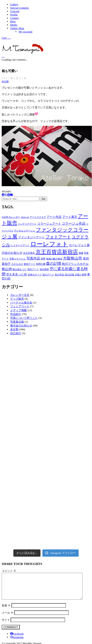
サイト (6, 625)
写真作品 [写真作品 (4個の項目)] (33, 258)
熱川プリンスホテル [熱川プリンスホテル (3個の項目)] (75, 264)
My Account (26, 32)
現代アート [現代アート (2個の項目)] (33, 269)
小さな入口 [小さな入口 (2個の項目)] (17, 264)
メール (8, 618)
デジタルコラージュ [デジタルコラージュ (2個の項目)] (24, 231)
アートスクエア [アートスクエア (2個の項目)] (38, 217)
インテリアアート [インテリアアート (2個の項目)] (27, 224)
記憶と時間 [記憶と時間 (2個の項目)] (81, 275)
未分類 (5, 81)
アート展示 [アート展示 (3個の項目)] (70, 217)
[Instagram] (17, 642)
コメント (9, 571)
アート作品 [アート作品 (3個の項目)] (54, 217)
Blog (13, 21)
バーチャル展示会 (21, 303)
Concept (15, 11)
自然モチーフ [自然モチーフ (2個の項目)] (35, 275)
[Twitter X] (6, 195)
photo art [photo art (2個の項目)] (25, 217)
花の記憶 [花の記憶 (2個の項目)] (69, 275)
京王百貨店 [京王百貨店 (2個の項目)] (29, 253)
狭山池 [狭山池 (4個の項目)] (7, 269)
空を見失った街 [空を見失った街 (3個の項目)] (17, 274)
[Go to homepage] (23, 53)
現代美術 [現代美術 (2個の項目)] (44, 269)
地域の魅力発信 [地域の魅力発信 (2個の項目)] (54, 259)
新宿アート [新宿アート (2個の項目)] (30, 264)
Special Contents (20, 8)
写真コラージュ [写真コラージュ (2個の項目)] (17, 259)
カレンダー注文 (20, 295)
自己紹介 (16, 333)
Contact (14, 18)
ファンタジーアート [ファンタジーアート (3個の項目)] (31, 237)
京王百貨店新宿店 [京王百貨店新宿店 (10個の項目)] (57, 252)
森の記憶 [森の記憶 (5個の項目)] (54, 264)
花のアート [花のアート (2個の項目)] (48, 275)
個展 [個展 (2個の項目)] (81, 253)
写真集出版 (17, 322)
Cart (6, 38)
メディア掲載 (18, 310)
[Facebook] (3, 195)
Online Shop (17, 28)
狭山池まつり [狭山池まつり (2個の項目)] (20, 269)
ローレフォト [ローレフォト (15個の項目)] (49, 244)
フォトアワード (20, 306)
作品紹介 (16, 314)
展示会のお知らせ (21, 326)
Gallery (14, 4)
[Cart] (3, 56)
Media (14, 25)
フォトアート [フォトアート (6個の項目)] (58, 237)
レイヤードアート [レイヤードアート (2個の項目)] (20, 245)
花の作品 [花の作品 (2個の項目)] (59, 275)
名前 (6, 611)
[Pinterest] (9, 195)
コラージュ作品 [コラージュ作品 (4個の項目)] (74, 223)
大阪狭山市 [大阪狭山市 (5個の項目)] (72, 258)
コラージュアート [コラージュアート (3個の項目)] (49, 224)
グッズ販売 (17, 299)
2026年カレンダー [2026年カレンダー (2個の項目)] (11, 217)
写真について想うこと (24, 318)
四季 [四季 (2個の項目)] (43, 259)
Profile (14, 15)
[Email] (11, 195)
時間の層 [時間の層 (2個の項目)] (41, 264)
